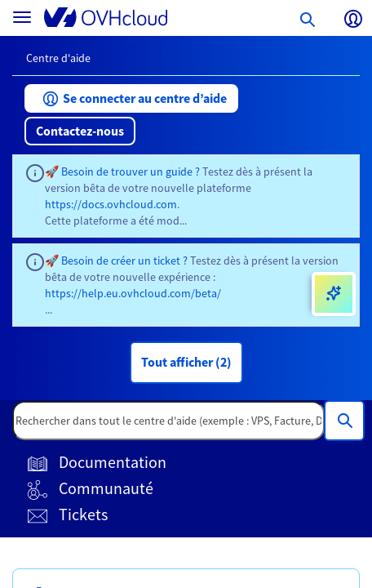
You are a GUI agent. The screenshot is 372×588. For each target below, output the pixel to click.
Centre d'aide (58, 58)
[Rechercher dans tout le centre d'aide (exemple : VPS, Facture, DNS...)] (344, 421)
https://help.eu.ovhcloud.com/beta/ (133, 293)
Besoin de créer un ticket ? (124, 261)
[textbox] (168, 421)
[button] (131, 98)
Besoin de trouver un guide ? (131, 171)
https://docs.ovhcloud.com (111, 204)
